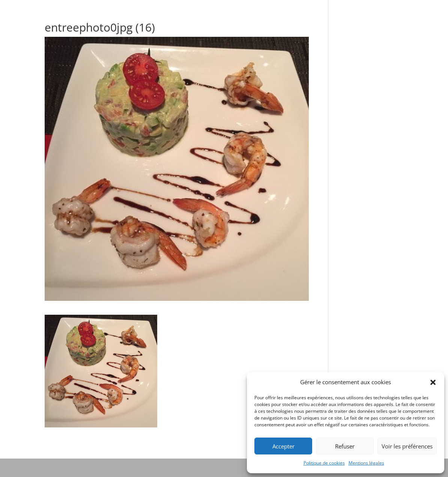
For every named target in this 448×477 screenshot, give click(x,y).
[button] (433, 382)
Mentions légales (366, 463)
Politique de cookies (324, 463)
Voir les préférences (407, 446)
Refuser (345, 446)
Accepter (283, 446)
